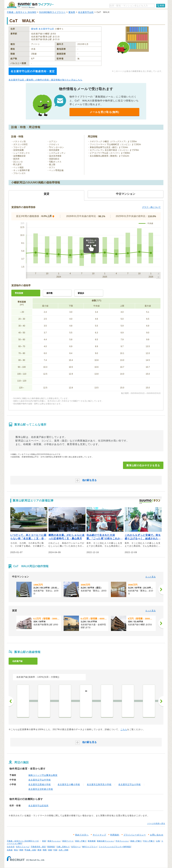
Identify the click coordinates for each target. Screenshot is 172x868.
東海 (39, 850)
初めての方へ (82, 835)
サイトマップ (99, 835)
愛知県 (72, 12)
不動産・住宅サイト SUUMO (22, 12)
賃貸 (44, 841)
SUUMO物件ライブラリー (52, 12)
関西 (45, 850)
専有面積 (19, 293)
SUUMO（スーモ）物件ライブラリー (30, 5)
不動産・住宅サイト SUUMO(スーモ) (23, 841)
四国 (50, 850)
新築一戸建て (136, 841)
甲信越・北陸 (30, 850)
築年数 (50, 293)
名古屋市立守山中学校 (40, 780)
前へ (11, 701)
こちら (124, 729)
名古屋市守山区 (86, 12)
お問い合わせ (157, 835)
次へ (161, 701)
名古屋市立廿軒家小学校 (41, 789)
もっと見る (150, 577)
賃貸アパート (68, 841)
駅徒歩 (81, 293)
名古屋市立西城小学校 (40, 784)
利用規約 (115, 835)
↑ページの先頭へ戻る (156, 823)
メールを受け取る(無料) (104, 112)
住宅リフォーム (23, 847)
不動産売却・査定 (38, 847)
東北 (16, 850)
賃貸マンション (54, 841)
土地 (158, 841)
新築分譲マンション (106, 841)
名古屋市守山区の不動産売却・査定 (33, 71)
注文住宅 (11, 847)
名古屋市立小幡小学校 (69, 784)
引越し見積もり (63, 847)
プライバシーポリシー (135, 835)
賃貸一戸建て (81, 841)
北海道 (10, 850)
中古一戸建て (149, 841)
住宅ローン (76, 847)
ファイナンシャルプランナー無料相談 (115, 847)
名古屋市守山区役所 (38, 806)
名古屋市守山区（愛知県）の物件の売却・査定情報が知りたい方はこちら (45, 80)
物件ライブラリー (90, 847)
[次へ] (161, 589)
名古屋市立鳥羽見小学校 (99, 784)
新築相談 (51, 847)
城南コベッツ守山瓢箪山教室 (43, 775)
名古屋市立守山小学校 (130, 784)
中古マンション (122, 841)
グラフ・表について (151, 207)
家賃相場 (92, 841)
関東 (21, 850)
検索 (162, 6)
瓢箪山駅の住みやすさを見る (143, 465)
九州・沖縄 (63, 850)
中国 (55, 850)
